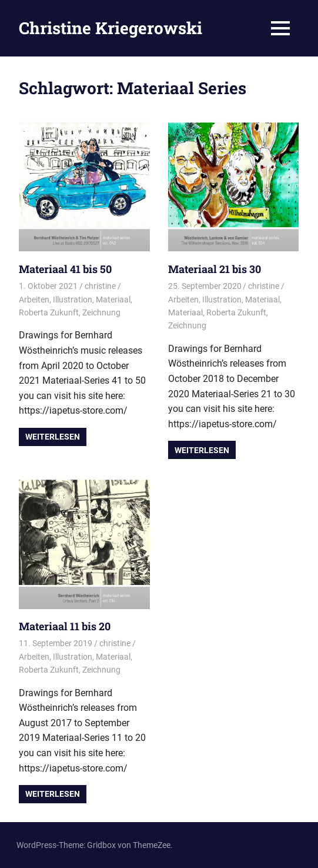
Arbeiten (34, 300)
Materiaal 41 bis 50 (65, 269)
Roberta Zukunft (49, 312)
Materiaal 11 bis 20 (65, 626)
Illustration (73, 300)
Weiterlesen (53, 437)
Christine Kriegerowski (111, 28)
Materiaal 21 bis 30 (215, 269)
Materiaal (113, 300)
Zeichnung (101, 312)
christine (100, 286)
